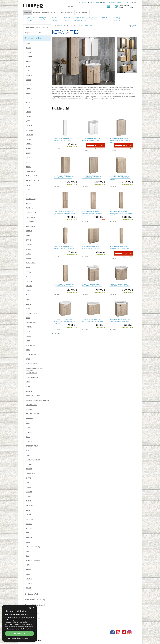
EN (133, 2)
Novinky (85, 13)
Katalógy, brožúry (66, 13)
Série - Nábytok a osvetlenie (74, 25)
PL (136, 2)
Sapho (104, 2)
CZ (125, 2)
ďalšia (58, 333)
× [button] (33, 608)
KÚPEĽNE (28, 13)
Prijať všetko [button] (20, 633)
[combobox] (30, 608)
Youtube (118, 632)
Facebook (113, 632)
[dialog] (19, 623)
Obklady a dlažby (49, 13)
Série (64, 25)
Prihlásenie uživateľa (115, 2)
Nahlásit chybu (82, 2)
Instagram (129, 632)
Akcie (78, 13)
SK (128, 2)
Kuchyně (37, 13)
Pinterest (124, 632)
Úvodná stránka (94, 2)
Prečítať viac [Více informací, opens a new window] (27, 629)
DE (130, 2)
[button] (19, 638)
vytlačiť (134, 26)
